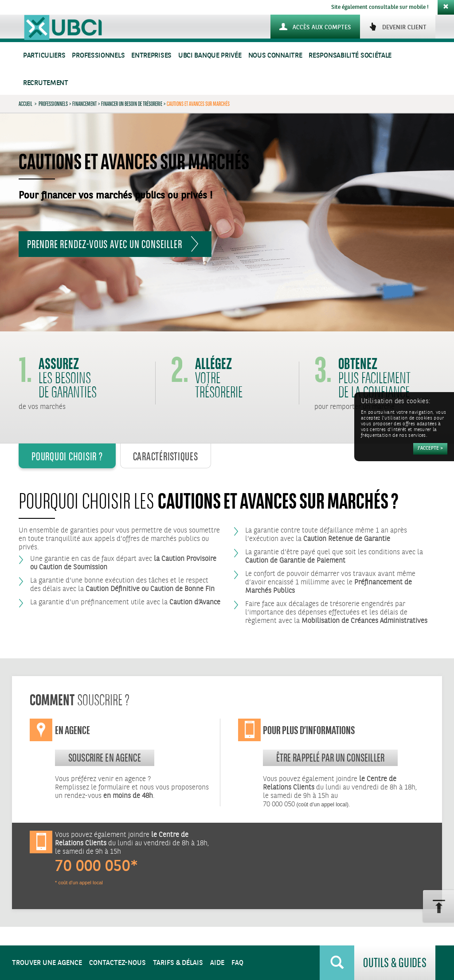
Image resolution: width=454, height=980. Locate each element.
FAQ (237, 963)
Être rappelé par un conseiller (331, 758)
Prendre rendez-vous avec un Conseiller (104, 244)
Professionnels (98, 56)
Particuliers (44, 56)
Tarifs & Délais (178, 963)
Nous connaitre (275, 56)
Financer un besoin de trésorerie (132, 104)
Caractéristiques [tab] (166, 456)
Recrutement (46, 83)
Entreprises (151, 56)
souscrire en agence (105, 758)
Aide (217, 963)
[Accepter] (430, 449)
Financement (84, 104)
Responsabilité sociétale (350, 56)
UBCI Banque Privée (210, 56)
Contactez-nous (117, 963)
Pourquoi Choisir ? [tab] (67, 456)
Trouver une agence (47, 963)
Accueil (25, 104)
